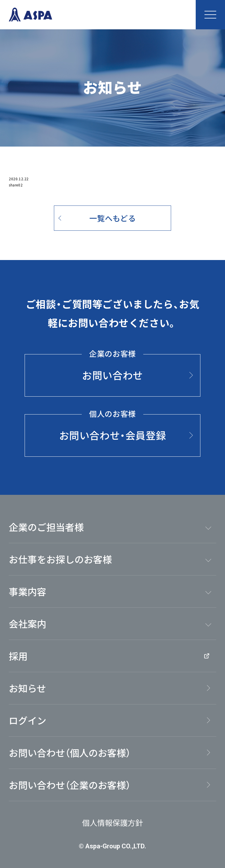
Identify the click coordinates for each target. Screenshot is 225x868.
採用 (109, 656)
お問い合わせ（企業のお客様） (70, 785)
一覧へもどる (113, 218)
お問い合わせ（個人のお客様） (70, 753)
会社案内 (28, 624)
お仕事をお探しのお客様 (60, 559)
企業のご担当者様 (46, 527)
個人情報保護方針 (112, 822)
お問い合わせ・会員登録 (113, 428)
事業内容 (28, 591)
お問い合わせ (112, 368)
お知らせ (27, 688)
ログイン (28, 720)
